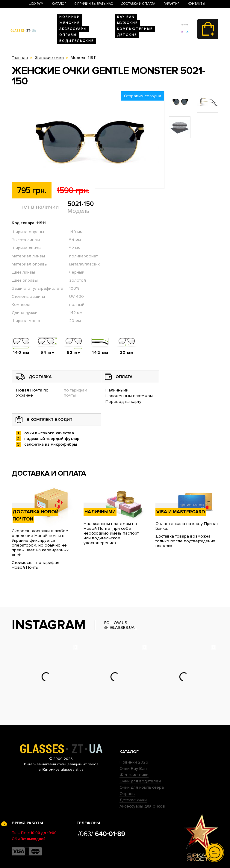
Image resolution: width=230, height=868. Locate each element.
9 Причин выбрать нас (94, 4)
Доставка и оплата (138, 4)
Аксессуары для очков (142, 806)
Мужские (127, 23)
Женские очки (134, 775)
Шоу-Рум (36, 4)
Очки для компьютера (142, 787)
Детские (127, 35)
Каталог (59, 4)
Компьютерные (135, 29)
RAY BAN (126, 17)
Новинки (70, 17)
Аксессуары (73, 29)
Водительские (77, 41)
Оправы (68, 35)
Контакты (196, 4)
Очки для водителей (140, 781)
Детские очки (133, 800)
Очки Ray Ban (133, 768)
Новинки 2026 (134, 762)
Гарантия (171, 4)
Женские (69, 23)
